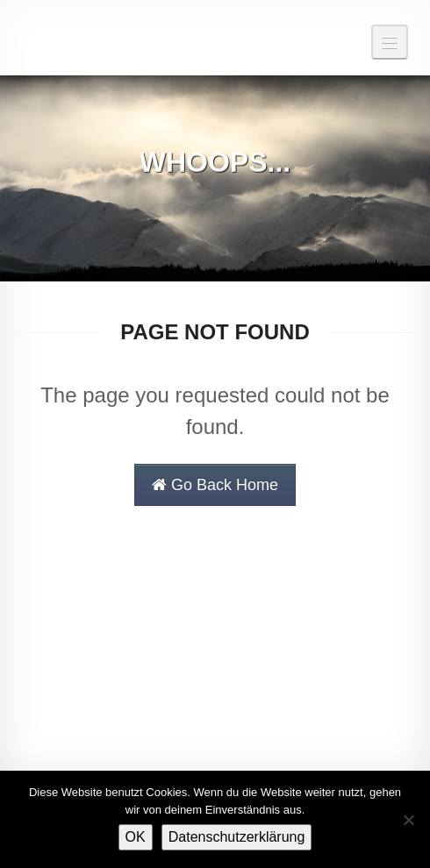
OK (136, 837)
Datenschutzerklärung (237, 837)
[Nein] (408, 820)
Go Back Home (215, 485)
